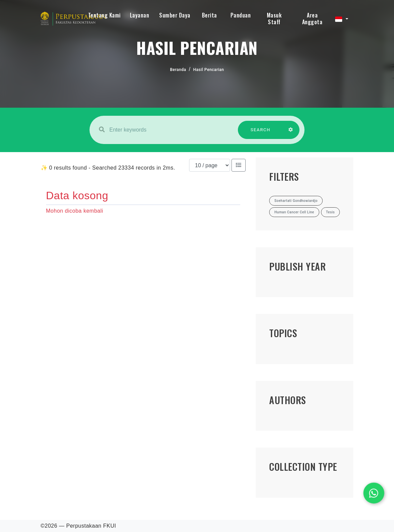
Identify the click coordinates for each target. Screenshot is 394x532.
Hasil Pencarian (209, 70)
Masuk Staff (274, 19)
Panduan (241, 15)
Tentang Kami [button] (104, 15)
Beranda (178, 70)
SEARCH (260, 133)
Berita (209, 15)
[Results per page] (210, 165)
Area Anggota (312, 19)
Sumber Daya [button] (175, 15)
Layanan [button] (140, 15)
